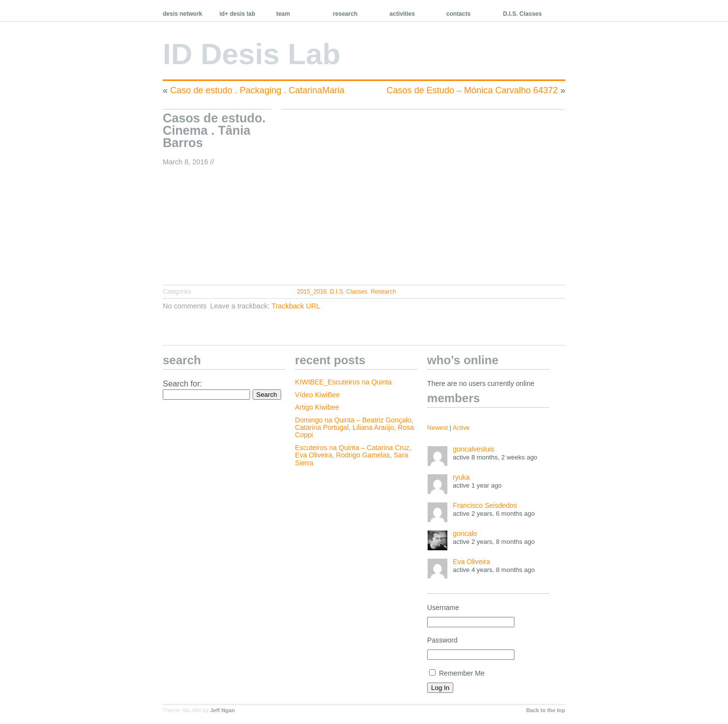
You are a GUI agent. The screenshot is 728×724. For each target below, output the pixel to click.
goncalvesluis (473, 449)
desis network (182, 14)
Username (443, 608)
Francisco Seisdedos (485, 505)
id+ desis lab (237, 14)
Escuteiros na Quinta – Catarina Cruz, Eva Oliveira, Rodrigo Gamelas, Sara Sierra (353, 455)
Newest (437, 428)
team (283, 14)
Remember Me (457, 673)
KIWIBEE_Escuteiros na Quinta (343, 382)
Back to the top (546, 710)
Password (442, 640)
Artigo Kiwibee (317, 407)
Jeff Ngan (222, 710)
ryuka (461, 477)
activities (402, 14)
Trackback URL (296, 306)
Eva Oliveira (471, 562)
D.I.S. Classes (523, 14)
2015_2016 (312, 292)
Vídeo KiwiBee (317, 395)
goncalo (465, 533)
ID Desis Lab (252, 54)
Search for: (182, 383)
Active (461, 428)
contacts (458, 14)
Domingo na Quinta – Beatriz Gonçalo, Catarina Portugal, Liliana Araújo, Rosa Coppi (354, 428)
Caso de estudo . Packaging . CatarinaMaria (257, 90)
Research (383, 292)
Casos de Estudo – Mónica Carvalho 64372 (472, 90)
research (345, 14)
